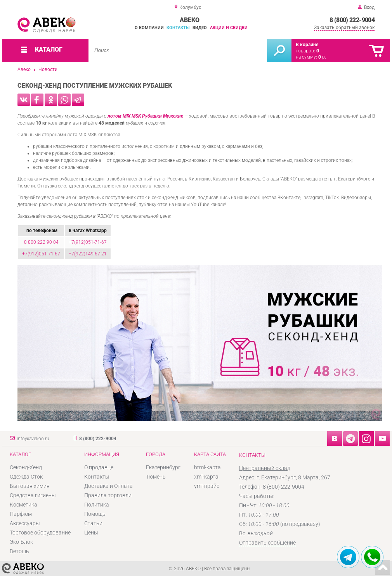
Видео (200, 28)
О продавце (99, 467)
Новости (48, 69)
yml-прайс (207, 486)
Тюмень (156, 477)
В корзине (307, 45)
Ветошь (19, 551)
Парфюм (21, 514)
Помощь (95, 514)
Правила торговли (108, 495)
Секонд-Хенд (26, 467)
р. (322, 57)
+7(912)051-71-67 (88, 242)
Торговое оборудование (40, 533)
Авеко (24, 69)
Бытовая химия (30, 486)
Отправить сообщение (267, 543)
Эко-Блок (21, 542)
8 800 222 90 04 (41, 242)
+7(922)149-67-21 (88, 254)
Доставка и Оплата (108, 486)
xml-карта (206, 477)
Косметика (23, 505)
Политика (97, 505)
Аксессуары (25, 523)
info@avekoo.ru (33, 439)
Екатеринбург (163, 467)
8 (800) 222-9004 (352, 20)
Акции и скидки (229, 28)
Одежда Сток (26, 477)
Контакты (178, 28)
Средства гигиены (33, 495)
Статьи (93, 523)
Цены (91, 533)
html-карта (207, 467)
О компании (149, 28)
